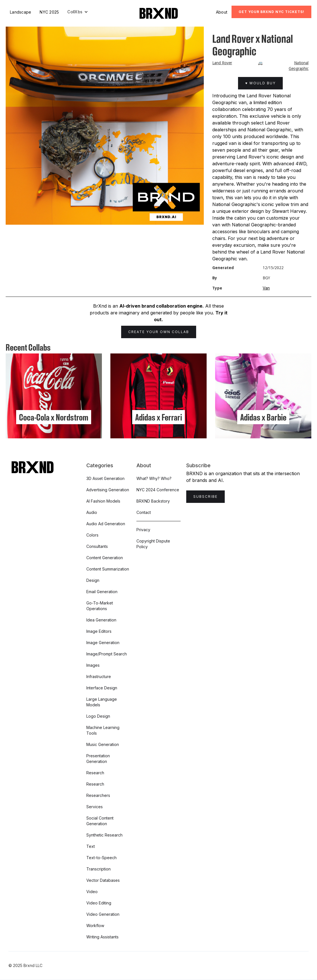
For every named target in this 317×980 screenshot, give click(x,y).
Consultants (97, 546)
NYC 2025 (49, 12)
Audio (92, 512)
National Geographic (299, 66)
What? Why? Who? (154, 478)
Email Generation (102, 592)
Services (95, 807)
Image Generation (103, 643)
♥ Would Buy (260, 83)
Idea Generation (101, 620)
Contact (144, 512)
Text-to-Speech (101, 858)
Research (95, 773)
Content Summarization (108, 569)
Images (93, 665)
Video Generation (103, 914)
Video (92, 892)
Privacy (143, 530)
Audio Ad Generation (106, 524)
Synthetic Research (104, 835)
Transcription (98, 869)
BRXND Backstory (153, 501)
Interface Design (102, 688)
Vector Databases (103, 880)
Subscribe (205, 497)
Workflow (95, 926)
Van (266, 288)
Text (91, 846)
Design (93, 580)
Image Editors (99, 631)
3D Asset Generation (105, 478)
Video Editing (99, 903)
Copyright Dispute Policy (153, 544)
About (222, 12)
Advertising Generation (108, 490)
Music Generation (103, 744)
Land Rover (222, 63)
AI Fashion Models (103, 501)
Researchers (98, 795)
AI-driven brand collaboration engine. (162, 306)
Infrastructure (99, 676)
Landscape (21, 12)
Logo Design (98, 716)
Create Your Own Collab (159, 332)
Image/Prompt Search (107, 654)
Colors (92, 535)
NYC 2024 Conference (158, 490)
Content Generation (105, 558)
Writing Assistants (102, 937)
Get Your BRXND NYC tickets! (271, 12)
